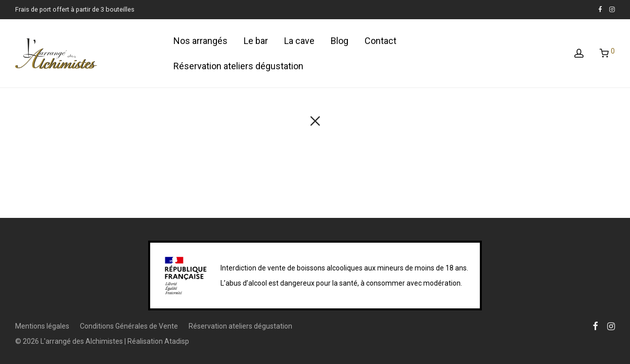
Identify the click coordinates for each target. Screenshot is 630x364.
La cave (299, 41)
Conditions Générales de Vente (129, 326)
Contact (380, 41)
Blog (340, 41)
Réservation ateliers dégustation (238, 66)
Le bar (256, 41)
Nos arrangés (200, 41)
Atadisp (177, 341)
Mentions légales (42, 326)
